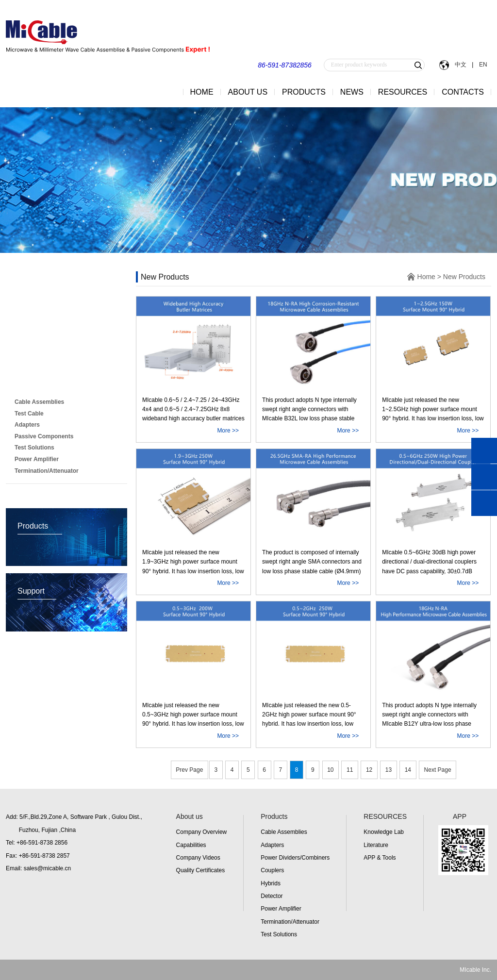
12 (369, 770)
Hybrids (271, 883)
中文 (460, 65)
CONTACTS (463, 92)
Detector (272, 896)
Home (426, 277)
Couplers (272, 870)
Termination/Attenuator (290, 922)
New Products (41, 382)
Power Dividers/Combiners (295, 858)
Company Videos (198, 858)
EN (482, 65)
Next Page (438, 770)
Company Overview (202, 832)
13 (389, 770)
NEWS (352, 92)
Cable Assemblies (284, 832)
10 (330, 770)
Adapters (272, 845)
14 (408, 770)
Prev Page (189, 770)
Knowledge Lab (384, 832)
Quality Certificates (201, 870)
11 (350, 770)
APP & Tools (380, 858)
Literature (376, 845)
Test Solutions (279, 934)
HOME (202, 92)
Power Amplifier (281, 909)
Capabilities (191, 845)
